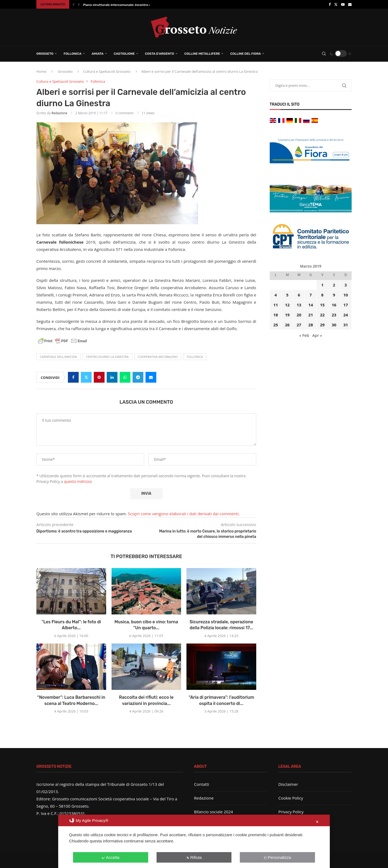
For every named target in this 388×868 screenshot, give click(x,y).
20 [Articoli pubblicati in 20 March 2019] (299, 315)
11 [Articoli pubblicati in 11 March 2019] (276, 305)
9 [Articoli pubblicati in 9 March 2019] (334, 295)
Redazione (59, 113)
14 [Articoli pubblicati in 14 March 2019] (311, 305)
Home (41, 71)
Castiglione (124, 54)
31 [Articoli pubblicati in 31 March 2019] (346, 325)
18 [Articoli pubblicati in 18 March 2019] (276, 315)
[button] (74, 4)
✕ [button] (317, 822)
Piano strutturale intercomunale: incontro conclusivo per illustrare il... (137, 5)
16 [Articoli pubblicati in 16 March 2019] (334, 305)
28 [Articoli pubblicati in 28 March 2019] (311, 325)
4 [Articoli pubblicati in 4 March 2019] (276, 295)
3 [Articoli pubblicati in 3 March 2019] (346, 285)
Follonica (72, 54)
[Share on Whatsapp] (125, 377)
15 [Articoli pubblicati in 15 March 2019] (322, 305)
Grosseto (45, 54)
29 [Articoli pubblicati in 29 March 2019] (322, 325)
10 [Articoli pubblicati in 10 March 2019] (346, 295)
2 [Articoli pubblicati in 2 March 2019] (334, 285)
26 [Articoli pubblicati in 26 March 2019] (287, 325)
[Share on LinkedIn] (112, 377)
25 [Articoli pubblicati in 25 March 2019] (276, 325)
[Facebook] (330, 4)
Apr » (317, 335)
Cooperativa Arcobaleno (158, 357)
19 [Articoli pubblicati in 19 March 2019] (287, 315)
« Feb (304, 335)
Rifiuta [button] (194, 857)
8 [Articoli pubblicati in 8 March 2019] (322, 295)
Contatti (202, 784)
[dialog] (194, 841)
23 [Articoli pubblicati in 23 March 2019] (334, 315)
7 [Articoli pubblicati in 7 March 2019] (311, 295)
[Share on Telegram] (138, 377)
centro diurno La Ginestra (108, 357)
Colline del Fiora (245, 54)
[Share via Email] (151, 377)
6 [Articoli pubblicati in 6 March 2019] (299, 295)
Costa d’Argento (160, 54)
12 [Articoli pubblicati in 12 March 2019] (287, 305)
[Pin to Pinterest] (99, 377)
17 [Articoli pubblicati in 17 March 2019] (346, 305)
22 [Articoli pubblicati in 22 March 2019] (322, 315)
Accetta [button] (111, 857)
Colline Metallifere (202, 54)
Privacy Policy (291, 812)
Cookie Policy (291, 798)
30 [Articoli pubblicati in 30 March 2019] (334, 325)
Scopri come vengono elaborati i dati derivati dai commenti (183, 514)
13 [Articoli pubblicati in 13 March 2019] (299, 305)
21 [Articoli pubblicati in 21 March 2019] (311, 315)
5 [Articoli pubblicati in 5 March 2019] (287, 295)
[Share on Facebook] (73, 377)
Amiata (98, 54)
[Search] (324, 54)
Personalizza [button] (277, 857)
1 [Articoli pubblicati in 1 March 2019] (322, 285)
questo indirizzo (78, 481)
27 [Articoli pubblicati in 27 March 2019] (299, 325)
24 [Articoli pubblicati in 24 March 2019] (346, 315)
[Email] (350, 4)
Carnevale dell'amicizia (58, 357)
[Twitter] (336, 4)
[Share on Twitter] (86, 377)
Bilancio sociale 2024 (214, 812)
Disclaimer (288, 784)
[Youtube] (343, 4)
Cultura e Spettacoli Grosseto (107, 71)
